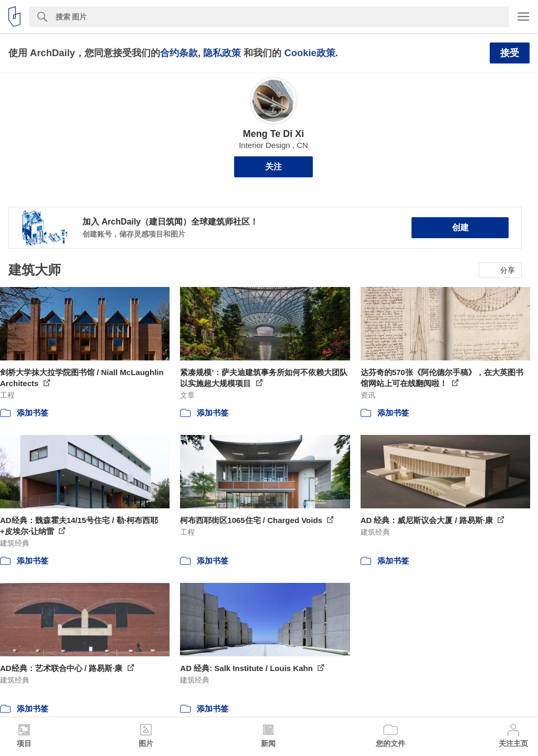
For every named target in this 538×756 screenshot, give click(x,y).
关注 (273, 167)
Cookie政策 (309, 53)
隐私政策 (222, 53)
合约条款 (179, 53)
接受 (510, 53)
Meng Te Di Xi (274, 134)
